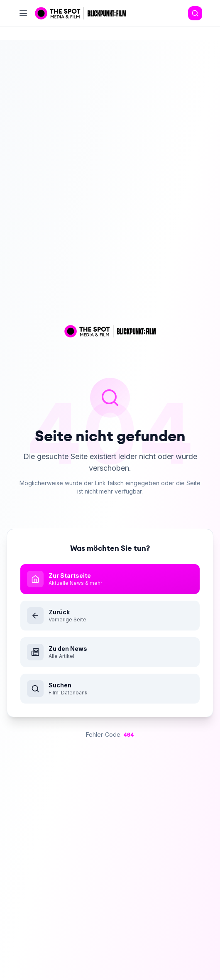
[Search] (195, 13)
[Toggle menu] (23, 13)
